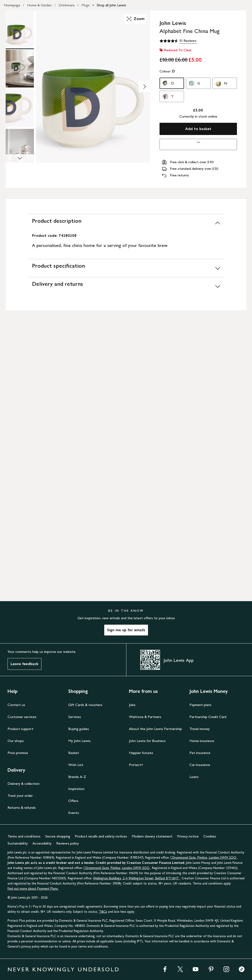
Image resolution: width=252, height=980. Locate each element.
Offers (73, 801)
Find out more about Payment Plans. (33, 889)
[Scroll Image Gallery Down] (20, 159)
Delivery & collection (24, 784)
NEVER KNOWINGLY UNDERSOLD (64, 969)
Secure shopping (58, 836)
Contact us (16, 705)
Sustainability (18, 843)
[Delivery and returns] (126, 286)
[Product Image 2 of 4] (20, 69)
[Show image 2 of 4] (144, 87)
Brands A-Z (77, 777)
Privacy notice (188, 836)
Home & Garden (39, 5)
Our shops (16, 741)
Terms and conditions (24, 836)
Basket (74, 753)
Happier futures (141, 753)
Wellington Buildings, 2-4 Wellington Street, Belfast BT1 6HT (136, 878)
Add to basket (198, 129)
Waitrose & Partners (145, 717)
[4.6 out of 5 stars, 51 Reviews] (178, 41)
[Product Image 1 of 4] (20, 29)
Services (75, 717)
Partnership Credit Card (208, 717)
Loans (194, 777)
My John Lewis (79, 741)
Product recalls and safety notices (101, 836)
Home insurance (202, 741)
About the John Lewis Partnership (155, 729)
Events (74, 813)
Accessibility (42, 843)
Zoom (135, 19)
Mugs (86, 5)
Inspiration (76, 789)
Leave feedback (24, 664)
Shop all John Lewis (111, 5)
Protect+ (136, 765)
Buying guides (79, 729)
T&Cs (103, 912)
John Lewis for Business (147, 741)
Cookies (210, 836)
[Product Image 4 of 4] (20, 148)
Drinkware (67, 5)
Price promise (18, 753)
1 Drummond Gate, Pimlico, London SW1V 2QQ (204, 858)
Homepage (12, 5)
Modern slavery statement (152, 836)
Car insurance (200, 765)
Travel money (200, 729)
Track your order (20, 796)
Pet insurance (200, 753)
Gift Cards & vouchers (85, 705)
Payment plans (200, 705)
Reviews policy (68, 843)
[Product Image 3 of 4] (20, 108)
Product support (20, 729)
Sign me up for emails (126, 630)
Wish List (76, 765)
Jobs (132, 705)
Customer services (22, 717)
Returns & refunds (22, 807)
